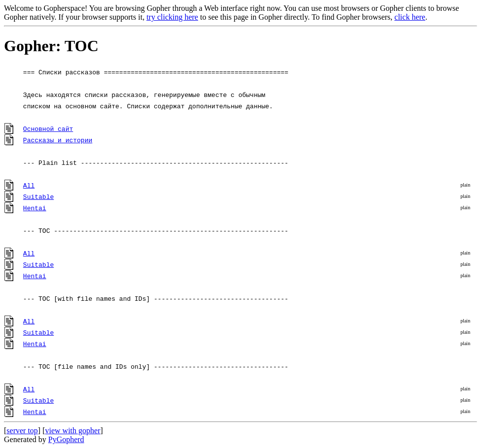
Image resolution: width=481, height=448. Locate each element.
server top (22, 431)
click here (410, 17)
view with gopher (73, 431)
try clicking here (172, 17)
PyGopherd (66, 439)
